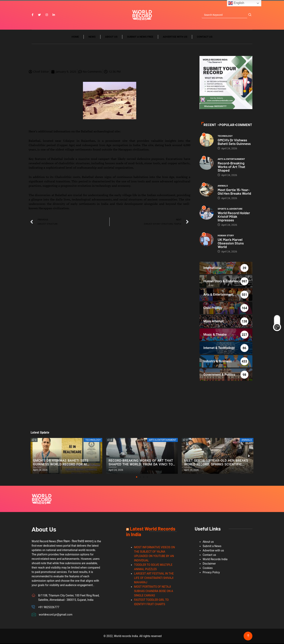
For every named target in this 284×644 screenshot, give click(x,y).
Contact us (205, 37)
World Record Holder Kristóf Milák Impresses (234, 217)
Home (75, 37)
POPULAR (226, 125)
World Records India (215, 560)
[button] (137, 478)
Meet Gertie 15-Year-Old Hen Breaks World (234, 192)
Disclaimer (209, 564)
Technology (225, 136)
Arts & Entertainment (231, 160)
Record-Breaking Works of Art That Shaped (231, 167)
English (236, 3)
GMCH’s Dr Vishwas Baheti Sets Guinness (234, 142)
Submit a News (212, 547)
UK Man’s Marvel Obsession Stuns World (231, 243)
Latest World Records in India (151, 532)
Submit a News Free (140, 37)
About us (111, 37)
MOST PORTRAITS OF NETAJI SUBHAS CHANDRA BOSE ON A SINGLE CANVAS (154, 592)
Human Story (226, 236)
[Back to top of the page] (248, 637)
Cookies (208, 569)
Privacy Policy (211, 573)
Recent (209, 125)
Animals (223, 186)
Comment (244, 125)
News (92, 37)
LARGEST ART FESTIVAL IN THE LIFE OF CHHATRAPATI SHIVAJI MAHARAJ (154, 579)
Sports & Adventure (230, 209)
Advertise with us (175, 37)
